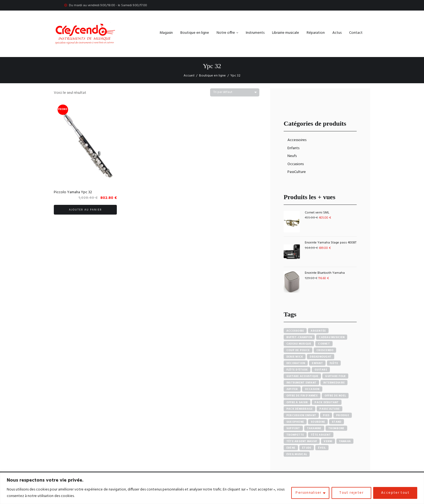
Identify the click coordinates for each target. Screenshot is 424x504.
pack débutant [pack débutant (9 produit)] (327, 402)
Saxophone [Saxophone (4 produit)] (295, 422)
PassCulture (297, 172)
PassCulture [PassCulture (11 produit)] (329, 409)
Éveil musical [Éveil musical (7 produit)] (297, 454)
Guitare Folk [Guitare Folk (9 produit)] (335, 376)
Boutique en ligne (212, 76)
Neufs (292, 156)
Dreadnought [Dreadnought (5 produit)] (321, 357)
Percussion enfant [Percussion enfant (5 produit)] (301, 415)
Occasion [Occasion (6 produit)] (312, 389)
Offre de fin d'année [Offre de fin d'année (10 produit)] (302, 396)
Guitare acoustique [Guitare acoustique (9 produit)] (302, 376)
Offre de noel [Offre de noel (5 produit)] (335, 396)
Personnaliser (307, 493)
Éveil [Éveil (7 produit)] (322, 448)
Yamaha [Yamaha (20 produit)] (345, 441)
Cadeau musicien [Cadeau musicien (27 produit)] (332, 337)
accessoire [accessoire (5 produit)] (295, 331)
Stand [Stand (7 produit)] (337, 422)
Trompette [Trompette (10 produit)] (295, 435)
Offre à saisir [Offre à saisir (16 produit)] (297, 402)
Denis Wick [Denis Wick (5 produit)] (295, 357)
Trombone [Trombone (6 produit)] (336, 428)
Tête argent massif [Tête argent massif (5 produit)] (302, 441)
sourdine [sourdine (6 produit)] (318, 422)
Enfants (293, 148)
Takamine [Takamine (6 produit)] (314, 428)
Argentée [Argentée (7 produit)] (318, 331)
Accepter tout (395, 493)
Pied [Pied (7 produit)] (326, 415)
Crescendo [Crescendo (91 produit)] (325, 350)
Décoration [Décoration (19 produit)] (296, 363)
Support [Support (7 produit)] (293, 428)
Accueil (189, 76)
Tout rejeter (351, 493)
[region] (212, 488)
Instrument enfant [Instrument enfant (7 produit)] (301, 383)
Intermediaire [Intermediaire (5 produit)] (334, 383)
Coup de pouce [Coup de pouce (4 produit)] (298, 350)
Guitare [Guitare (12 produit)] (321, 370)
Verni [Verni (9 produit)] (328, 441)
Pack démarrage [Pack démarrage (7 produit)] (300, 409)
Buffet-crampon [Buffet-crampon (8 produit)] (299, 337)
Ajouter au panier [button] (85, 210)
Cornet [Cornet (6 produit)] (324, 344)
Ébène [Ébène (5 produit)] (291, 448)
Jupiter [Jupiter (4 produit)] (292, 389)
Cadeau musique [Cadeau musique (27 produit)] (299, 344)
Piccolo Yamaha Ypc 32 (73, 192)
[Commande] (235, 93)
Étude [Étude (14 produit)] (307, 448)
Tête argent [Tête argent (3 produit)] (321, 435)
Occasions (296, 164)
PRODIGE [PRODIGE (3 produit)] (343, 415)
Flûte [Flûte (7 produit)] (334, 363)
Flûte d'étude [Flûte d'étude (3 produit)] (297, 370)
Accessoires (297, 140)
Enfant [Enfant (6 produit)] (317, 363)
